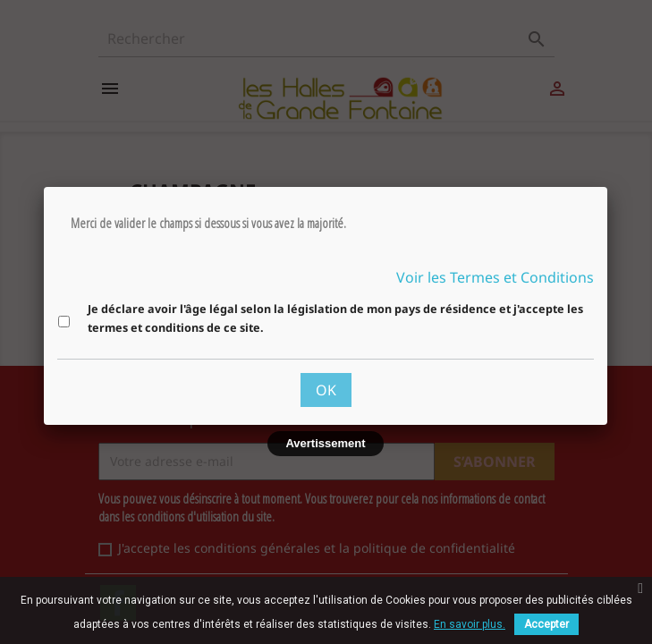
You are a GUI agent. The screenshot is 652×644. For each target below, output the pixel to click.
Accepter (546, 624)
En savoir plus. (470, 624)
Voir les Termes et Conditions (495, 277)
